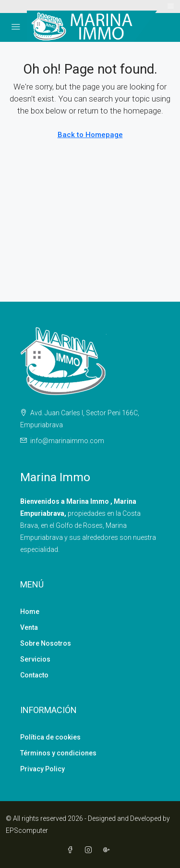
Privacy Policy (42, 769)
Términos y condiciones (58, 753)
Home (30, 612)
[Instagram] (90, 850)
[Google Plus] (108, 850)
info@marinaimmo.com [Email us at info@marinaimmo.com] (67, 441)
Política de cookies (50, 737)
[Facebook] (72, 850)
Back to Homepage (90, 135)
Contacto (34, 675)
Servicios (35, 659)
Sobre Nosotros (46, 643)
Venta (29, 627)
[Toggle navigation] (171, 6)
